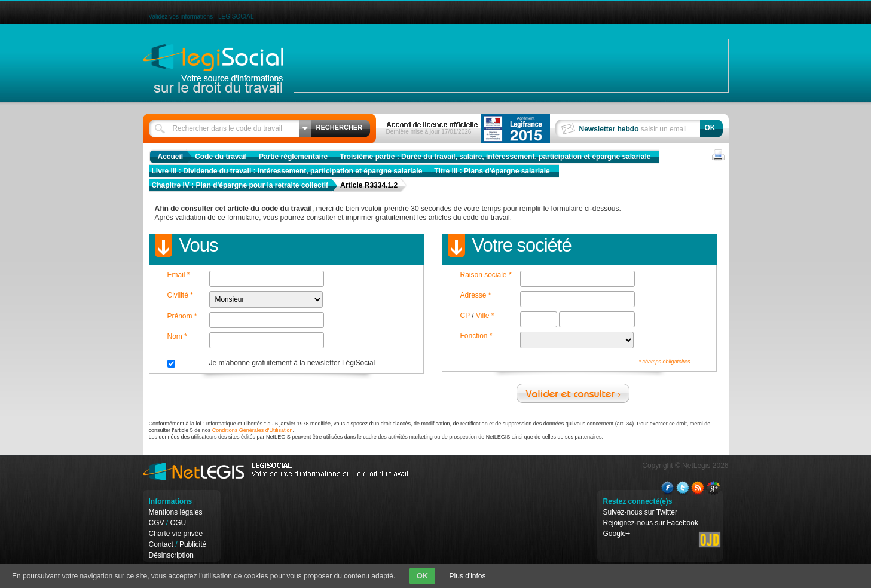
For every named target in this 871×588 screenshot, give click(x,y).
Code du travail (221, 157)
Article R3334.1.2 (369, 185)
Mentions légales (176, 512)
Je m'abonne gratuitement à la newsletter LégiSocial (292, 363)
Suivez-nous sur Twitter (641, 512)
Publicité (193, 544)
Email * (179, 275)
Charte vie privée (176, 534)
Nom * (177, 336)
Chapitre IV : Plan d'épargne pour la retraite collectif (240, 185)
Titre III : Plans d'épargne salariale (492, 171)
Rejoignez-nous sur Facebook (651, 523)
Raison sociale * (486, 275)
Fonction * (476, 336)
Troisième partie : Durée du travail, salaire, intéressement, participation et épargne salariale (495, 157)
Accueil (171, 157)
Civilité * (180, 295)
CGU (178, 523)
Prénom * (182, 316)
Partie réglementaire (293, 157)
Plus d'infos (468, 576)
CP (465, 316)
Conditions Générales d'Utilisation (253, 430)
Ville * (485, 316)
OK (423, 576)
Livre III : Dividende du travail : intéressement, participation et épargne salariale (287, 171)
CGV (157, 523)
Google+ (617, 534)
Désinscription (171, 555)
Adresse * (476, 295)
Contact (161, 544)
